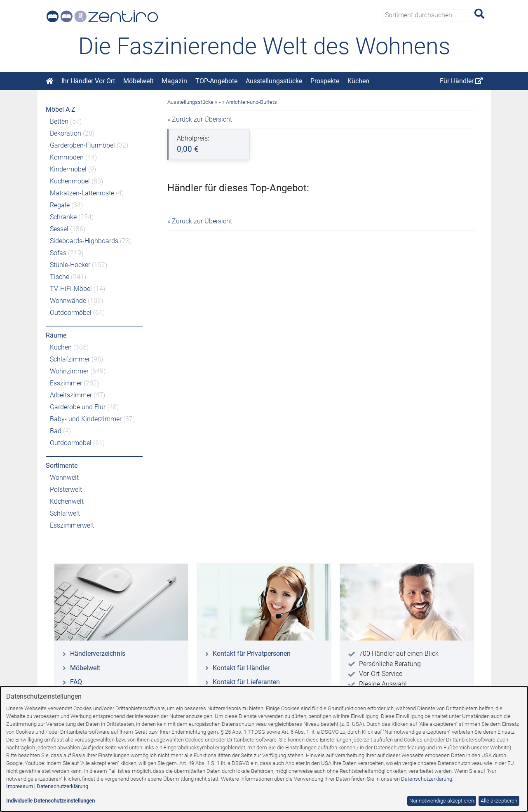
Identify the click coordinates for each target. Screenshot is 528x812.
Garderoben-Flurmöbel (82, 145)
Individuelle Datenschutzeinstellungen (50, 801)
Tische (60, 277)
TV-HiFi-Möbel (71, 289)
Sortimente (62, 466)
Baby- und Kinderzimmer (86, 419)
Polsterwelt (66, 489)
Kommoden (67, 157)
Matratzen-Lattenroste (82, 193)
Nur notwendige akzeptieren (442, 801)
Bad (56, 431)
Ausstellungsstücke (274, 81)
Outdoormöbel (71, 313)
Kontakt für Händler (241, 668)
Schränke (63, 217)
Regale (60, 205)
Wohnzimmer (69, 371)
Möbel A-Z (61, 109)
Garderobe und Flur (78, 407)
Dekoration (66, 133)
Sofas (58, 253)
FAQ (76, 682)
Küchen (358, 81)
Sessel (59, 229)
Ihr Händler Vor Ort (88, 81)
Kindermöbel (68, 169)
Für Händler (461, 81)
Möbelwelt (138, 81)
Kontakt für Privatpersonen (252, 654)
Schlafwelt (65, 513)
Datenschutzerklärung (427, 779)
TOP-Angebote (216, 81)
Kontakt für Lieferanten (246, 682)
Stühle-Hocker (70, 265)
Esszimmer (66, 383)
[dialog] (264, 749)
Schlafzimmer (70, 359)
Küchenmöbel (70, 181)
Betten (59, 121)
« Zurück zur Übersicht (200, 119)
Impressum (20, 786)
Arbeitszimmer (71, 395)
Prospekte (325, 81)
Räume (56, 335)
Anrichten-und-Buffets (251, 102)
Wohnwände (68, 301)
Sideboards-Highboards (84, 241)
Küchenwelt (67, 501)
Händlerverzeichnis (98, 654)
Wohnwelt (64, 478)
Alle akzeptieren (499, 801)
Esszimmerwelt (72, 525)
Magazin (174, 81)
